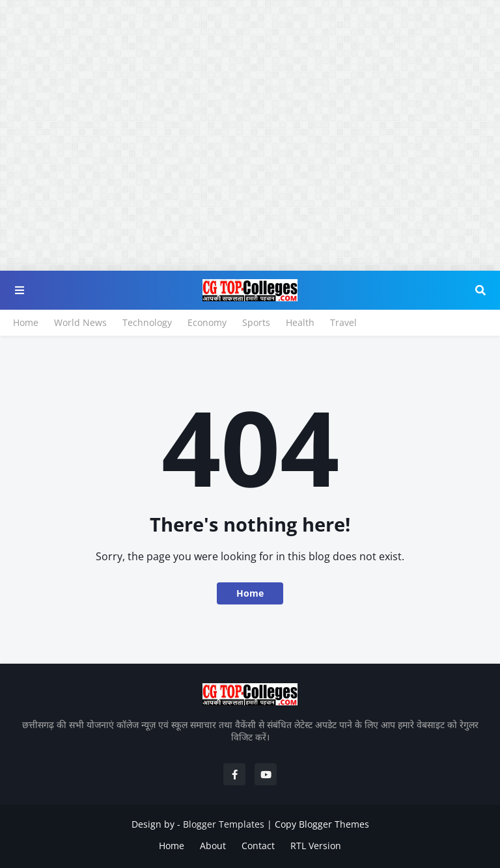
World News (80, 322)
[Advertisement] (250, 91)
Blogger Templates (224, 824)
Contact (258, 846)
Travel (343, 322)
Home (26, 322)
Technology (147, 322)
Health (300, 322)
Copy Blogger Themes (322, 824)
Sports (256, 322)
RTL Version (316, 846)
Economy (207, 322)
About (213, 846)
